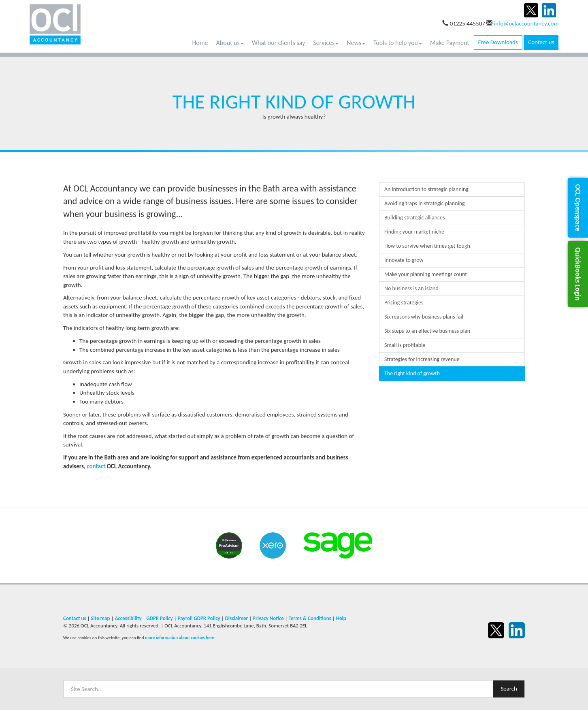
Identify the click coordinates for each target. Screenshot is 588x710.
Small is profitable (405, 345)
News (356, 43)
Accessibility (128, 618)
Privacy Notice (268, 618)
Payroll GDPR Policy (199, 618)
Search (509, 689)
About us (230, 43)
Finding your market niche (414, 232)
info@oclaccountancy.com (526, 23)
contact (96, 466)
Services (326, 43)
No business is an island (411, 288)
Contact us (541, 42)
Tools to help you (398, 43)
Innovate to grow (404, 260)
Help (341, 618)
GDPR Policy (159, 618)
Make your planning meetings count (426, 274)
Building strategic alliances (414, 218)
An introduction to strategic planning (426, 189)
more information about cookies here (180, 638)
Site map (100, 618)
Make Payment (450, 43)
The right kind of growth (412, 373)
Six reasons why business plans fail (424, 317)
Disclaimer (237, 618)
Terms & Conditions (310, 618)
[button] (578, 208)
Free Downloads (498, 42)
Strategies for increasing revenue (422, 359)
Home (200, 43)
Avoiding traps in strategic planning (425, 203)
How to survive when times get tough (427, 246)
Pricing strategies (404, 303)
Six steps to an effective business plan (427, 331)
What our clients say (279, 43)
